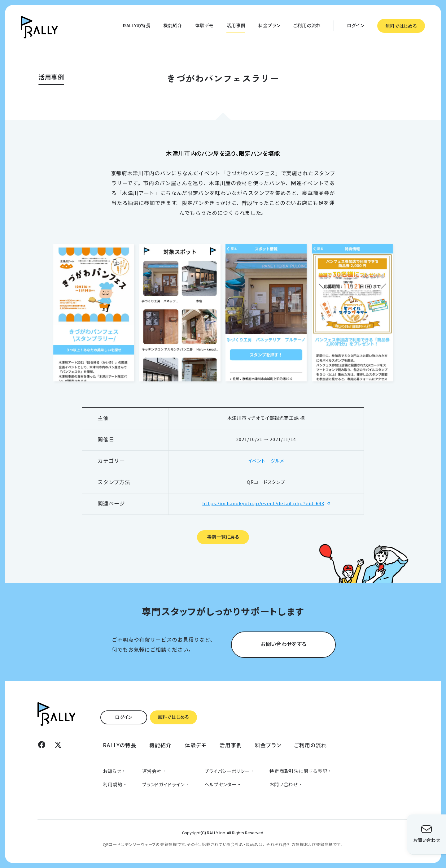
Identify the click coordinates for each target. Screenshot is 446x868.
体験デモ (204, 25)
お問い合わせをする (283, 644)
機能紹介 (173, 25)
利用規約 (113, 784)
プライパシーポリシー (227, 771)
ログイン (356, 25)
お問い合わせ (284, 784)
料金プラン (269, 25)
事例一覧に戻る (223, 537)
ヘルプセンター (221, 784)
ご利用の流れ (307, 25)
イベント (257, 460)
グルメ (278, 460)
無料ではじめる (401, 26)
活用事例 (236, 25)
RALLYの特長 (137, 25)
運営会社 (152, 771)
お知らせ (112, 771)
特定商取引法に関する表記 (298, 771)
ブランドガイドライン (164, 784)
